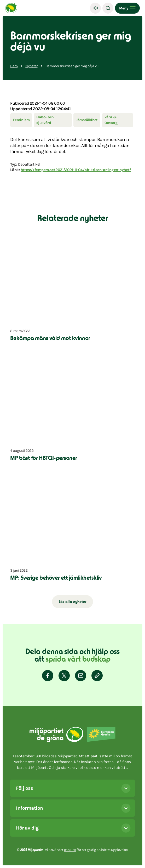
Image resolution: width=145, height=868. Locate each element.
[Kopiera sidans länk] (97, 676)
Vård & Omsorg (111, 120)
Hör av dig (73, 828)
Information (73, 808)
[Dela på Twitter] (64, 676)
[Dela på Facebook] (48, 676)
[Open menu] (127, 8)
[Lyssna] (95, 8)
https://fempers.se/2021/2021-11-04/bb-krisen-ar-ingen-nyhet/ (76, 170)
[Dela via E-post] (81, 676)
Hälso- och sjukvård (45, 120)
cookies (70, 850)
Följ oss (73, 788)
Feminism (21, 120)
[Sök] (108, 8)
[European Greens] (101, 736)
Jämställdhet (87, 120)
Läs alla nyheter (72, 602)
